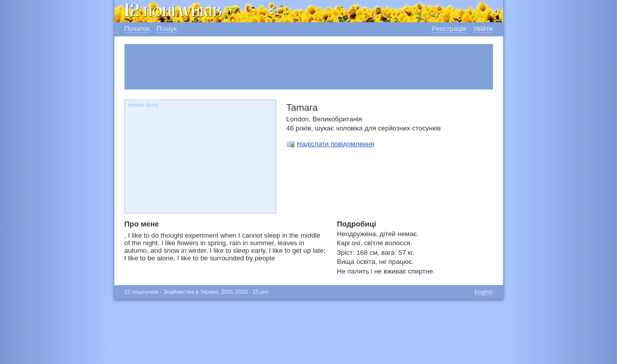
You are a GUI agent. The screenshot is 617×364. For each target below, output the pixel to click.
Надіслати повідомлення (336, 144)
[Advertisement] (309, 67)
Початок (137, 29)
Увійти (483, 29)
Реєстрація (449, 29)
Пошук (167, 29)
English (483, 292)
